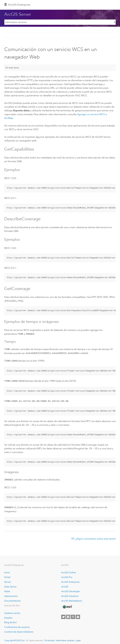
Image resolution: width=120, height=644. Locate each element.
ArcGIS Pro (67, 575)
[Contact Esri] (78, 615)
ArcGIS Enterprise (70, 580)
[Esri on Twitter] (63, 615)
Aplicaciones (11, 594)
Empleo (8, 616)
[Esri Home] (67, 605)
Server (8, 580)
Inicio (7, 570)
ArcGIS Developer (71, 589)
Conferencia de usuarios (17, 625)
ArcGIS (65, 585)
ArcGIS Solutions (70, 594)
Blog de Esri (10, 620)
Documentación (13, 599)
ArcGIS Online (69, 570)
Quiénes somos (12, 611)
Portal (7, 575)
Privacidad (50, 638)
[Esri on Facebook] (68, 615)
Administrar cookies (65, 638)
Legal (78, 638)
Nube (7, 589)
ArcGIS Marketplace (72, 599)
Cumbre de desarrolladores (19, 630)
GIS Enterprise (19, 5)
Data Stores (10, 585)
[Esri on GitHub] (73, 615)
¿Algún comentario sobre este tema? (95, 537)
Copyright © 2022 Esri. (15, 638)
